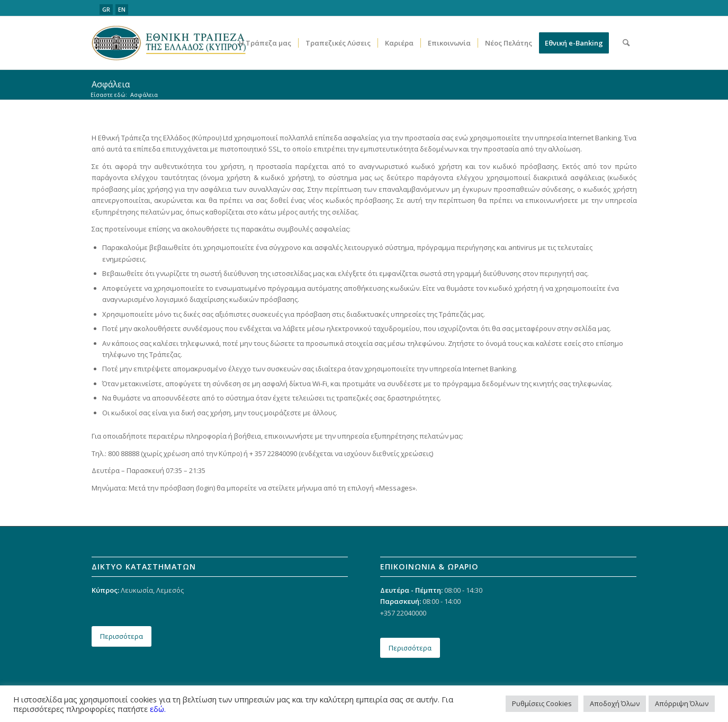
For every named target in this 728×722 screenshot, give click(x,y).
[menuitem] (265, 43)
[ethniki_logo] (169, 43)
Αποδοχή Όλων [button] (615, 703)
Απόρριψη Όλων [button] (682, 703)
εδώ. (158, 709)
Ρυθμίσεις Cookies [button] (542, 703)
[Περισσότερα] (122, 636)
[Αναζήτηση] (626, 43)
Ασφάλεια (111, 84)
